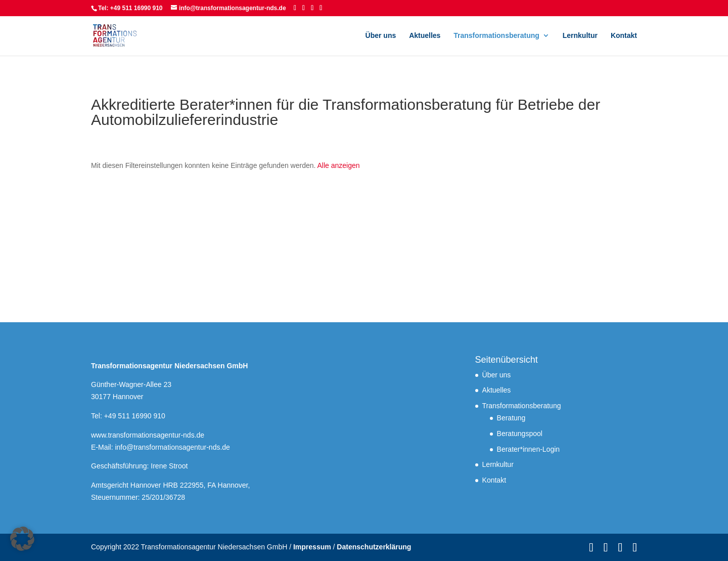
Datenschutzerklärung (374, 547)
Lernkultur (580, 36)
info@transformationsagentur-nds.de (172, 447)
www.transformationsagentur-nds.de (148, 435)
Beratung (511, 418)
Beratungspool (520, 434)
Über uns (381, 36)
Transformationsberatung (496, 36)
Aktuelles (425, 36)
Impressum (312, 547)
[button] (22, 539)
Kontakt (624, 36)
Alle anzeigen (339, 165)
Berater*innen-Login (529, 449)
